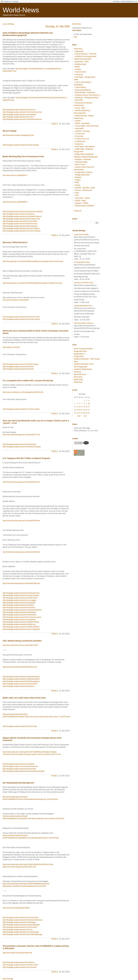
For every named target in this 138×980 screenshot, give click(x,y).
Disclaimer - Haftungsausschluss (87, 98)
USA (77, 195)
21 (82, 410)
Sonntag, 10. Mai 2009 (58, 26)
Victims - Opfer (80, 201)
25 (75, 413)
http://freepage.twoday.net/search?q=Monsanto (19, 444)
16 (86, 407)
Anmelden (116, 1)
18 (75, 410)
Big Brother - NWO (82, 62)
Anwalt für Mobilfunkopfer (83, 369)
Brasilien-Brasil (81, 64)
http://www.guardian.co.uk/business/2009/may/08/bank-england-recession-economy (32, 283)
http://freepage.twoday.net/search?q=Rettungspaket (21, 681)
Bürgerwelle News (80, 351)
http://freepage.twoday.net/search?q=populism (19, 620)
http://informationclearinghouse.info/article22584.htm (21, 583)
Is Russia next (80, 141)
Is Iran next (79, 136)
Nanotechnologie (81, 162)
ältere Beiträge (8, 979)
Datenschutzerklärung (83, 90)
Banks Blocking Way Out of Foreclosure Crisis (23, 156)
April (79, 416)
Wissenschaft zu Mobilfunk (85, 206)
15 (84, 407)
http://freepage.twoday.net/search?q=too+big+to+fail (21, 219)
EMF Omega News (81, 367)
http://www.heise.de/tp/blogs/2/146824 (16, 908)
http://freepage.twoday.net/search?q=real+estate (20, 221)
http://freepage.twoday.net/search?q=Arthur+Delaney (22, 231)
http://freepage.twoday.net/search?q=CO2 (18, 930)
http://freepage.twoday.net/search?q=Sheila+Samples (22, 447)
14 (82, 407)
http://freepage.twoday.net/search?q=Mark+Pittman (21, 622)
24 (89, 410)
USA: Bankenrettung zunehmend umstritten (22, 641)
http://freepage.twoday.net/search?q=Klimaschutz (20, 766)
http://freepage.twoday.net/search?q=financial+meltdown (23, 212)
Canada (78, 69)
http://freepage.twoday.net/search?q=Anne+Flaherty (21, 228)
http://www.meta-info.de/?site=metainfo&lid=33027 (21, 645)
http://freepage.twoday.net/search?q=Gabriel (18, 764)
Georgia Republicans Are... (83, 306)
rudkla (55, 124)
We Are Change (10, 131)
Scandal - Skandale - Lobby (85, 188)
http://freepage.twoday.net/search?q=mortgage (19, 600)
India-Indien (79, 128)
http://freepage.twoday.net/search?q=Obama (19, 214)
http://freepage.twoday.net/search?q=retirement (20, 615)
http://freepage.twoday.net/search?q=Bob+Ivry (19, 624)
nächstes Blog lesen (127, 1)
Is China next (80, 134)
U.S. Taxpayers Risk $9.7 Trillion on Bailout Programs (26, 458)
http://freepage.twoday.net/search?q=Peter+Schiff (20, 965)
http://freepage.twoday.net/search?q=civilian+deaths (21, 409)
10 (89, 404)
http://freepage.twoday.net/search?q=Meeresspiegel (21, 925)
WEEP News (78, 380)
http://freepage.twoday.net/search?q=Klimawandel (20, 918)
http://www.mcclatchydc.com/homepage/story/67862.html (23, 392)
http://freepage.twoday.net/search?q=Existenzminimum (22, 119)
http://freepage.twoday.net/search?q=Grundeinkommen (22, 112)
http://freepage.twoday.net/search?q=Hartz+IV (19, 110)
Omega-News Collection (84, 172)
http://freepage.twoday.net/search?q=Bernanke (19, 612)
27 (80, 413)
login (75, 37)
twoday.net (7, 1)
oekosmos (78, 372)
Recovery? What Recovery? (15, 242)
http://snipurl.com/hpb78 (11, 347)
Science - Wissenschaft (84, 190)
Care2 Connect (81, 72)
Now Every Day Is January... (84, 323)
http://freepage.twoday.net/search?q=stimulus (19, 608)
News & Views (80, 165)
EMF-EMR (79, 100)
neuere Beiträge (8, 24)
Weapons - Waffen (82, 203)
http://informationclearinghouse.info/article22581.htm (21, 482)
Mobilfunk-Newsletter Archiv (84, 364)
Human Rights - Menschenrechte (87, 126)
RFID (77, 182)
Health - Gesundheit (82, 123)
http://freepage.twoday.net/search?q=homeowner (20, 226)
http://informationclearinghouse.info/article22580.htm (21, 521)
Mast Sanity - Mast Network (85, 147)
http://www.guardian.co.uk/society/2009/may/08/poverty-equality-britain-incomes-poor (33, 261)
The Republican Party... (82, 262)
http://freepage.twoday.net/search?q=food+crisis (20, 726)
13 (80, 407)
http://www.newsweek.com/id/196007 (16, 300)
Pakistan (78, 177)
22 (84, 410)
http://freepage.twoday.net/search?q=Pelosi (18, 367)
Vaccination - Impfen (82, 198)
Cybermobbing (80, 87)
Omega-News (79, 356)
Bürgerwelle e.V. (80, 354)
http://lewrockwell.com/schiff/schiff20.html (17, 953)
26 (77, 413)
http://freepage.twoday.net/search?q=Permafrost (20, 927)
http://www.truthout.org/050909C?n (15, 175)
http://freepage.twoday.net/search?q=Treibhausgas (21, 932)
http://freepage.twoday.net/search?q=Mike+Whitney (21, 627)
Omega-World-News (82, 175)
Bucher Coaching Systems (83, 349)
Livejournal (79, 144)
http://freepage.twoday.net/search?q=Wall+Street (20, 598)
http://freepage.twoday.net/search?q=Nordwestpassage (22, 934)
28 (82, 413)
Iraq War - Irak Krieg (82, 131)
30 (86, 413)
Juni (85, 416)
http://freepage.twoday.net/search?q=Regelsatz (19, 115)
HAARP (78, 121)
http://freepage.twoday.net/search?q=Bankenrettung (21, 677)
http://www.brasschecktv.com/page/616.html (18, 135)
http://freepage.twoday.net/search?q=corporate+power (22, 617)
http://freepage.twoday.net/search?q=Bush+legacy (21, 364)
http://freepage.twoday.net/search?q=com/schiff (19, 967)
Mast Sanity (78, 377)
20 (80, 410)
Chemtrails (79, 75)
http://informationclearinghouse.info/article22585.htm (21, 552)
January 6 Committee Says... (84, 283)
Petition (78, 180)
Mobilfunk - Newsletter (83, 159)
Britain (77, 67)
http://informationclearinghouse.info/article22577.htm (21, 435)
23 (86, 410)
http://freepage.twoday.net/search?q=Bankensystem (21, 679)
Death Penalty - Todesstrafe (85, 93)
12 (77, 407)
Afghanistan (79, 51)
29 (84, 413)
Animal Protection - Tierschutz (86, 54)
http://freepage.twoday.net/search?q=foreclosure (20, 224)
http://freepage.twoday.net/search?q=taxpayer (19, 603)
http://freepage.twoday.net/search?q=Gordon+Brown (21, 319)
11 (75, 407)
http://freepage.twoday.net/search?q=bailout (18, 605)
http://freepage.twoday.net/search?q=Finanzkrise (20, 684)
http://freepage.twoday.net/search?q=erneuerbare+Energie (24, 771)
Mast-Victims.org (80, 374)
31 (89, 413)
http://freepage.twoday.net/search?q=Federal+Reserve (22, 216)
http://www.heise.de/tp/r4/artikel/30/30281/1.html (20, 667)
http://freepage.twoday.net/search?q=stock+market (21, 595)
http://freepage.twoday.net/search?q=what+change (21, 145)
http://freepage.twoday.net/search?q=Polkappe (19, 922)
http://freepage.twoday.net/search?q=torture (18, 369)
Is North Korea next (82, 139)
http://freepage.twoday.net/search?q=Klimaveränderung (22, 920)
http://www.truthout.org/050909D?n (15, 202)
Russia (78, 185)
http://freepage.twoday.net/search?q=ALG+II (18, 117)
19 (77, 410)
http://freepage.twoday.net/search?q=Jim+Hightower (21, 629)
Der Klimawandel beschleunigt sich (18, 783)
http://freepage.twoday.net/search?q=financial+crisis (21, 317)
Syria (77, 193)
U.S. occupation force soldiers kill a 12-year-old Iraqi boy (28, 381)
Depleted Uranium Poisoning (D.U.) (88, 95)
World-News (21, 10)
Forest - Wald (80, 108)
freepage (15, 1)
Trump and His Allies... (82, 235)
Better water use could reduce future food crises (24, 698)
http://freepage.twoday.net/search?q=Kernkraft (19, 769)
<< (136, 1)
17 (89, 407)
